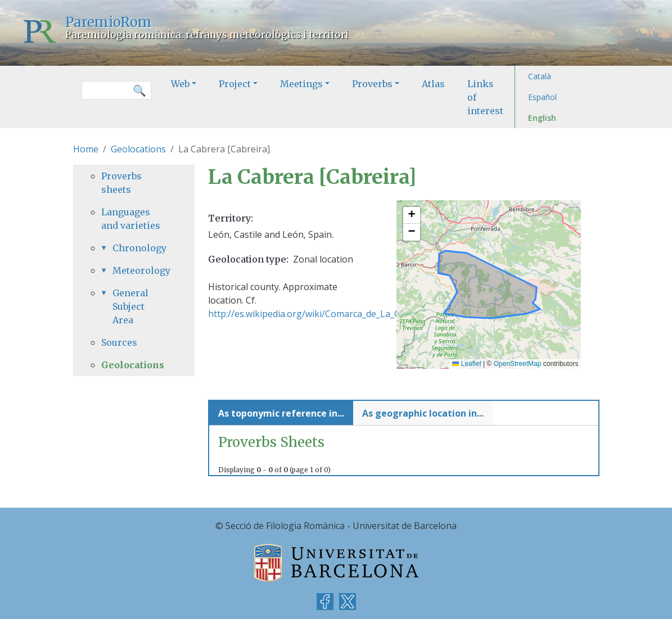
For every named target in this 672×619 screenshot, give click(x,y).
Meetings (301, 84)
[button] (412, 215)
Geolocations (138, 149)
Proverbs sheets (121, 183)
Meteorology (139, 270)
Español (542, 97)
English (542, 118)
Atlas (433, 84)
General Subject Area (130, 306)
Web (180, 84)
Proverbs (372, 84)
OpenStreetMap (518, 364)
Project (235, 84)
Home (86, 149)
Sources (119, 342)
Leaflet (466, 364)
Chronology (139, 248)
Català (540, 76)
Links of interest (485, 97)
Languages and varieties (131, 219)
